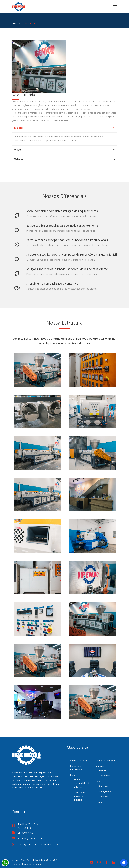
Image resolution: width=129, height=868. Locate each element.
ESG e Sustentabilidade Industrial (82, 783)
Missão (18, 128)
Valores (19, 160)
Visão (17, 150)
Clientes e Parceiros (105, 761)
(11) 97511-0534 (26, 833)
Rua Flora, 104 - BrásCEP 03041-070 (28, 826)
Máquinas (100, 766)
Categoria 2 (105, 791)
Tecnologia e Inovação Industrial (80, 796)
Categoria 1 (105, 786)
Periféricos (104, 776)
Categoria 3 (105, 796)
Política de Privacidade (76, 768)
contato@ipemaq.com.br (31, 838)
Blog (73, 775)
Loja (98, 782)
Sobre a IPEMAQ (79, 761)
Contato (100, 802)
